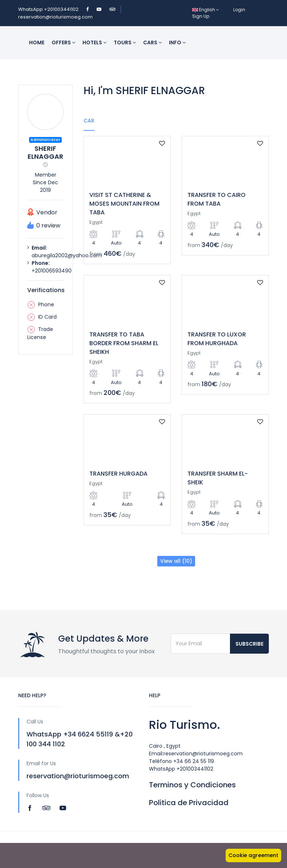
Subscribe (249, 644)
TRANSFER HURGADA (118, 474)
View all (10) (176, 561)
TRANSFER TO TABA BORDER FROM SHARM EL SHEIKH (124, 343)
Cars (152, 43)
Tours (125, 43)
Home (37, 43)
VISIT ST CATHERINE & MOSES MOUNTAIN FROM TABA (124, 204)
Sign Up (201, 16)
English (206, 10)
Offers (63, 43)
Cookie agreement (253, 855)
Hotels (94, 43)
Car (89, 121)
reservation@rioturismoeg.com (55, 17)
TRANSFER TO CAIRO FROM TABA (217, 199)
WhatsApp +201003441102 (49, 9)
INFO (177, 43)
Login (239, 10)
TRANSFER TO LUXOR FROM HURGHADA (217, 339)
